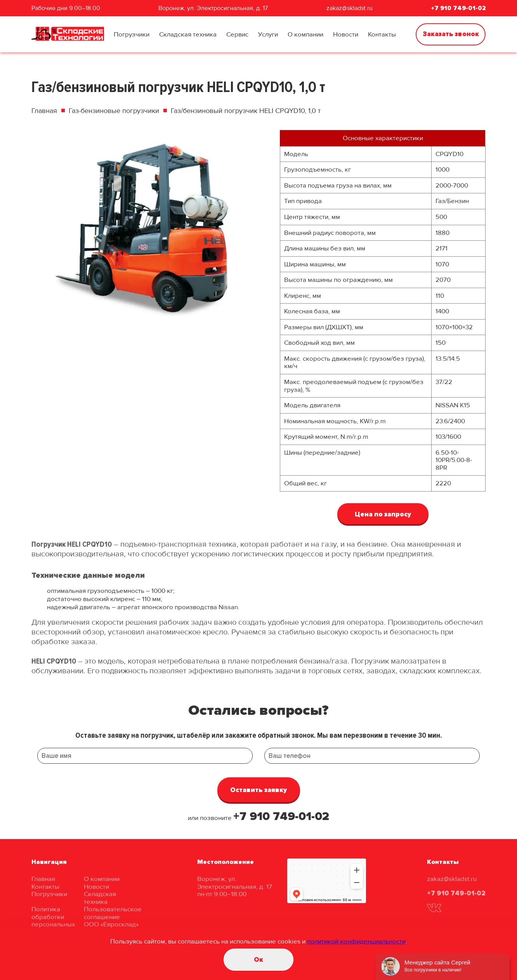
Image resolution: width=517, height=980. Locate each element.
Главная (44, 111)
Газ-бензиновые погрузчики (114, 111)
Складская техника (188, 34)
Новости (346, 34)
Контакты (382, 34)
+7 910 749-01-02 (458, 8)
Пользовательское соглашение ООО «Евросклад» (113, 917)
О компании (305, 34)
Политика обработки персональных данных (53, 921)
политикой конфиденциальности (356, 941)
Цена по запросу (383, 514)
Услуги (268, 34)
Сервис (237, 34)
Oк (258, 960)
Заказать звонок (451, 34)
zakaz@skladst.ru (350, 8)
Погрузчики (132, 34)
